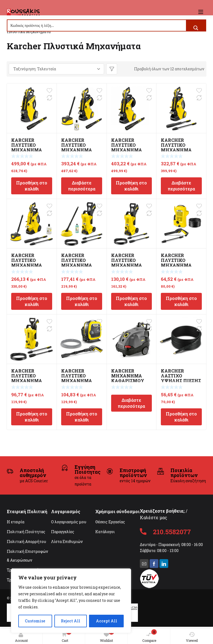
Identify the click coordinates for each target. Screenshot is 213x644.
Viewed (192, 637)
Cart (65, 636)
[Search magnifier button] (196, 28)
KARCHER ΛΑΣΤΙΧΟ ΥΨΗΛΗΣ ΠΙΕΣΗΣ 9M (181, 378)
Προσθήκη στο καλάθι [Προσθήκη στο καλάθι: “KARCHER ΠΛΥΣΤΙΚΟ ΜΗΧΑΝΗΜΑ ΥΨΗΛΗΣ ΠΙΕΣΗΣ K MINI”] (82, 417)
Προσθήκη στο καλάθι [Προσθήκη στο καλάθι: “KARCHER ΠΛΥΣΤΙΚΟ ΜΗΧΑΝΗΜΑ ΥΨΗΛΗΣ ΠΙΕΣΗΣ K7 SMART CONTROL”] (32, 186)
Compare (150, 636)
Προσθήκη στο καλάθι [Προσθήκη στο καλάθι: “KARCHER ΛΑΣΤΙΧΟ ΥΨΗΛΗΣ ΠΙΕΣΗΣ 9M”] (181, 417)
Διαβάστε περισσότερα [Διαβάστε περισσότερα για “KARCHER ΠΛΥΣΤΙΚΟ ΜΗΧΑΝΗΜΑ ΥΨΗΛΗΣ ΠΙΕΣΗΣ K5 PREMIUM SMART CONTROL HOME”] (82, 186)
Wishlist (107, 636)
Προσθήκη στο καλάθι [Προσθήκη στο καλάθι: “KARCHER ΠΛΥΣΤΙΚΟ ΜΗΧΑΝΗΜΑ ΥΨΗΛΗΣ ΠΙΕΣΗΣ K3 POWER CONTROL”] (131, 301)
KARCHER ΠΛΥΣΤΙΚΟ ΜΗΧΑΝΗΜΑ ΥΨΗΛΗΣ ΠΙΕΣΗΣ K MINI (81, 381)
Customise (35, 621)
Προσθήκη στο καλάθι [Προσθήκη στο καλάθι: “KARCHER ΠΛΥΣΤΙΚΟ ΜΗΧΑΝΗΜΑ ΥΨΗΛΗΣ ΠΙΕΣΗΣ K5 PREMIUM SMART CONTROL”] (131, 186)
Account (21, 637)
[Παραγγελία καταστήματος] (56, 69)
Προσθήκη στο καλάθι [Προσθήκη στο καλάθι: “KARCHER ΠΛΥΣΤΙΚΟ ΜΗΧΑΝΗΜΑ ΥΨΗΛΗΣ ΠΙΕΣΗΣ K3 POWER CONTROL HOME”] (82, 301)
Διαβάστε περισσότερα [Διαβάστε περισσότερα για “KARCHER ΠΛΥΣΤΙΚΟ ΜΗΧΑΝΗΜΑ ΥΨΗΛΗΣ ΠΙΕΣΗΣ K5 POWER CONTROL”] (181, 186)
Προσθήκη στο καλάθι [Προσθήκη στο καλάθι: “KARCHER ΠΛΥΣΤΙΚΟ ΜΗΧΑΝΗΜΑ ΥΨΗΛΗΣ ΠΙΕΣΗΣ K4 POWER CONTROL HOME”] (32, 301)
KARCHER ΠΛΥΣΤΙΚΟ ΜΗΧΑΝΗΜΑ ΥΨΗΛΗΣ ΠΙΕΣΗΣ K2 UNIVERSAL (181, 265)
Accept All (106, 621)
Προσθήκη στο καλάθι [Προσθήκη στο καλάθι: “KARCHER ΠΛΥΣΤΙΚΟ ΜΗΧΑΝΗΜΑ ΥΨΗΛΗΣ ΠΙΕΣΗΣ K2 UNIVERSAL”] (181, 301)
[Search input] (97, 25)
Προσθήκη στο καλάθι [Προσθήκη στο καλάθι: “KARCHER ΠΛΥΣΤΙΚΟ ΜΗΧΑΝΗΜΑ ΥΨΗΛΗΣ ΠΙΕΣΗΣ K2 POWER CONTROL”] (32, 417)
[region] (71, 601)
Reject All (71, 621)
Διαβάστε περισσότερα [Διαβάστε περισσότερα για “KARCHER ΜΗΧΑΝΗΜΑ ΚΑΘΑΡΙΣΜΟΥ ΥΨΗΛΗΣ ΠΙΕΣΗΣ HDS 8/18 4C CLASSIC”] (131, 403)
